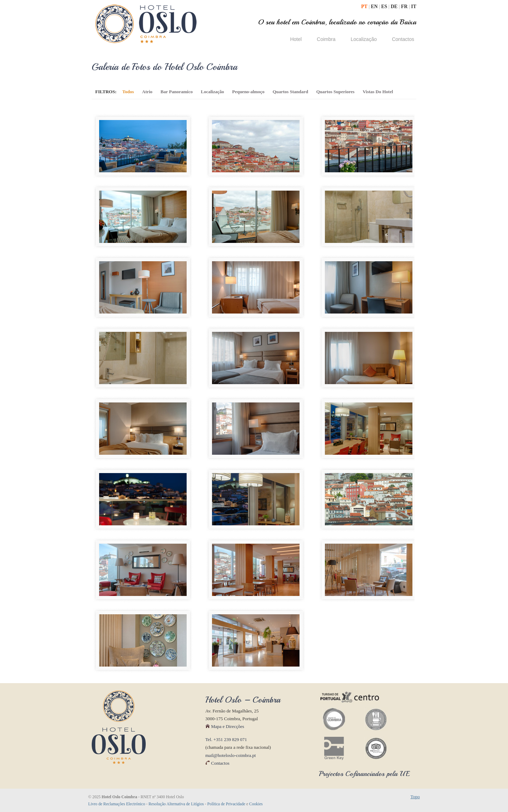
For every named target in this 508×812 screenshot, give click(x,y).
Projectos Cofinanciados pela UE (364, 774)
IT (414, 7)
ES (385, 7)
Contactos (217, 763)
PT (365, 7)
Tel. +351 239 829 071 (226, 739)
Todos (128, 92)
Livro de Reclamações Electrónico (117, 804)
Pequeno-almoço (248, 92)
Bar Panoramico (177, 92)
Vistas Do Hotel (378, 92)
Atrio (147, 92)
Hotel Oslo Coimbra (146, 24)
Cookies (256, 804)
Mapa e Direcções (225, 726)
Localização (212, 92)
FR (405, 7)
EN (375, 7)
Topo (415, 797)
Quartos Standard (291, 92)
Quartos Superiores (335, 92)
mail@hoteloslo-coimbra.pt (231, 755)
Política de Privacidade (226, 804)
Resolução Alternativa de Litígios (176, 804)
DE (395, 7)
